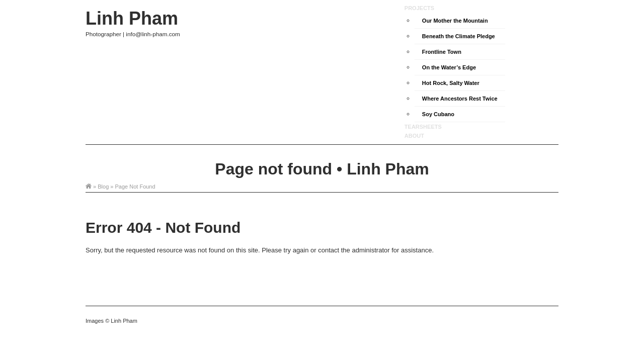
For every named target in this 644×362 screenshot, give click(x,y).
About (414, 136)
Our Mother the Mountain (455, 21)
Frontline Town (442, 52)
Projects (419, 8)
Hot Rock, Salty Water (451, 83)
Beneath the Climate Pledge (459, 36)
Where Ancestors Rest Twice (460, 99)
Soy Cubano (438, 114)
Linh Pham (132, 18)
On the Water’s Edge (449, 67)
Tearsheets (423, 127)
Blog (103, 187)
